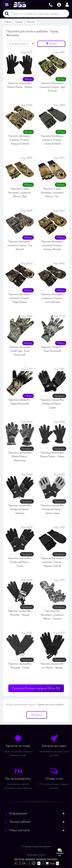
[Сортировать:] (21, 44)
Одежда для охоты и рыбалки (50, 704)
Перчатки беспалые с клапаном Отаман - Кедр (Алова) (20, 298)
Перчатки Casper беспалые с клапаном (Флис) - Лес (52, 193)
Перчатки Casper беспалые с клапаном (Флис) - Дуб (20, 193)
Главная (8, 22)
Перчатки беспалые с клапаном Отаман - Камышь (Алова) (52, 245)
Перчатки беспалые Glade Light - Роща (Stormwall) (20, 351)
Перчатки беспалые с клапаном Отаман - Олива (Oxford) (52, 140)
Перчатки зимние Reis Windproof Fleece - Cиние (20, 562)
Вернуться (37, 715)
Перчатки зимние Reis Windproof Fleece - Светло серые (52, 509)
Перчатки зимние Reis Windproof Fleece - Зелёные (20, 509)
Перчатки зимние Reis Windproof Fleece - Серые (52, 404)
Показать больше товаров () (36, 688)
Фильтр (51, 44)
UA (24, 863)
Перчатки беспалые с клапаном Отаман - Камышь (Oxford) (20, 140)
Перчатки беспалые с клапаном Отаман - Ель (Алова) (20, 245)
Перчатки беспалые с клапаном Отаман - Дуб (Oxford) (52, 87)
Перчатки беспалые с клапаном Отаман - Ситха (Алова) (52, 298)
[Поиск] (6, 13)
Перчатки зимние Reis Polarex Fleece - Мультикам (20, 456)
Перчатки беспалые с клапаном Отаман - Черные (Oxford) (52, 562)
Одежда (19, 22)
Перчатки (31, 22)
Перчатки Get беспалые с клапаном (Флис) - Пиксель (52, 615)
